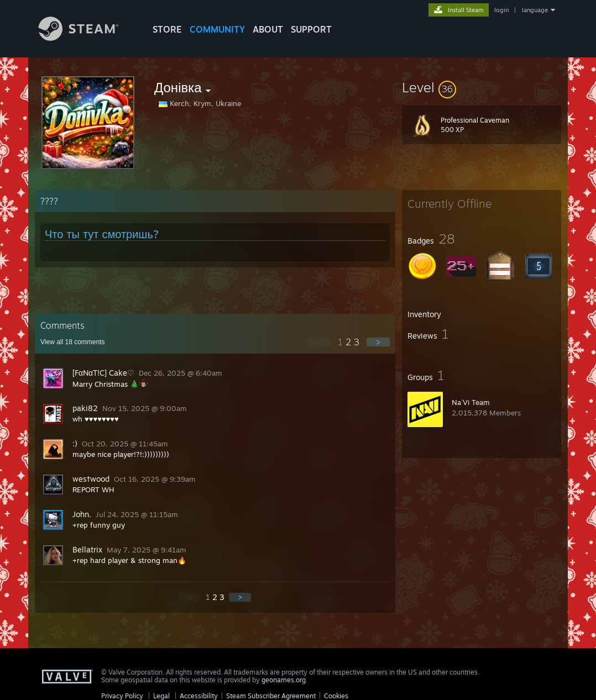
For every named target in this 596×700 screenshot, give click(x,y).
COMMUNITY (217, 29)
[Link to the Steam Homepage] (87, 38)
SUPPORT (311, 29)
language (535, 10)
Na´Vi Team (471, 402)
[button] (482, 87)
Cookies (336, 696)
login (501, 10)
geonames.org (284, 680)
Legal (161, 696)
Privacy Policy (122, 696)
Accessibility (199, 696)
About (268, 29)
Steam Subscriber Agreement (271, 696)
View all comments (73, 342)
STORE (167, 29)
